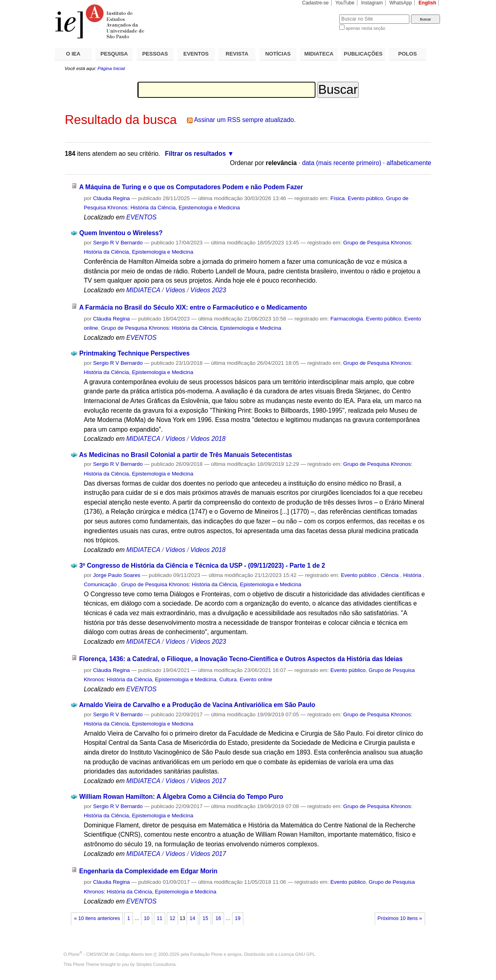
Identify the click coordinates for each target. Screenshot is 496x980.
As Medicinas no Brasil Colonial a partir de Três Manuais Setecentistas (186, 455)
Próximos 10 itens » (400, 918)
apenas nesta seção (365, 28)
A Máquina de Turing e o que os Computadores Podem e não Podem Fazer (191, 187)
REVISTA (237, 54)
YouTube (345, 3)
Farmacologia (347, 319)
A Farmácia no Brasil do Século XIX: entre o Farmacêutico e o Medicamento (193, 307)
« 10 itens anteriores (97, 918)
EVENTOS (196, 54)
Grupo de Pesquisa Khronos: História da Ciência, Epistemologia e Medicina (191, 328)
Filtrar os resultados (195, 154)
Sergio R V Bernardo (118, 243)
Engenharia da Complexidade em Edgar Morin (148, 871)
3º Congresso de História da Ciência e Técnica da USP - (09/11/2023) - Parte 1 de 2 (202, 565)
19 (238, 918)
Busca (320, 14)
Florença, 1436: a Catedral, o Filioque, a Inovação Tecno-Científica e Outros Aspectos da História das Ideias (241, 659)
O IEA (73, 54)
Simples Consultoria (156, 964)
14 (193, 918)
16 (218, 918)
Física (338, 198)
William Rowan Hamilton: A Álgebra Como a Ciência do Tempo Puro (181, 797)
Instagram (372, 3)
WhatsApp (401, 3)
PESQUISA (114, 54)
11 (160, 918)
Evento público (365, 198)
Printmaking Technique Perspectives (135, 353)
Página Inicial (111, 68)
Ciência (390, 575)
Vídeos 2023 (208, 290)
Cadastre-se (315, 3)
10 (147, 918)
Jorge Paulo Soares (117, 575)
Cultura (228, 679)
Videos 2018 (208, 439)
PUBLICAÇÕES (363, 54)
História (413, 575)
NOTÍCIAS (278, 54)
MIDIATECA (319, 54)
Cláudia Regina (111, 198)
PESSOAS (155, 54)
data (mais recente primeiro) (342, 163)
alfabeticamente (409, 163)
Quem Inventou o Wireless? (121, 233)
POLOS (407, 54)
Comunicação (101, 584)
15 (205, 918)
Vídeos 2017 (208, 781)
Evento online (256, 679)
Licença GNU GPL (297, 954)
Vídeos (175, 290)
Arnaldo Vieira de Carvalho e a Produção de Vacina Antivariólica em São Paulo (197, 705)
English (428, 3)
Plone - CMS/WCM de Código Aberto (106, 954)
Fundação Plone (206, 954)
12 (172, 918)
